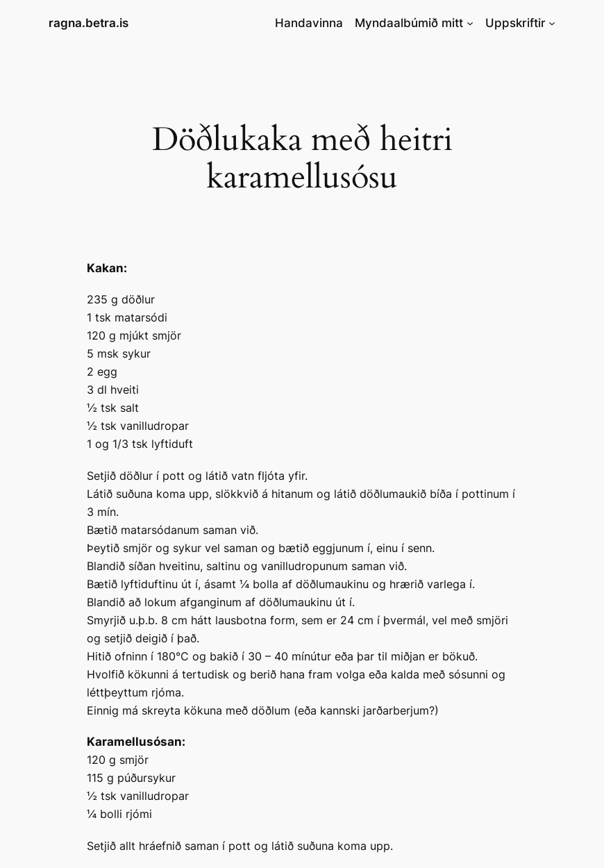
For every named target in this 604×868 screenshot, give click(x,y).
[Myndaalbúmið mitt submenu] (470, 23)
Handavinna (309, 23)
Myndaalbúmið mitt (409, 23)
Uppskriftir (515, 23)
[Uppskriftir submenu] (552, 23)
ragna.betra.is (89, 23)
